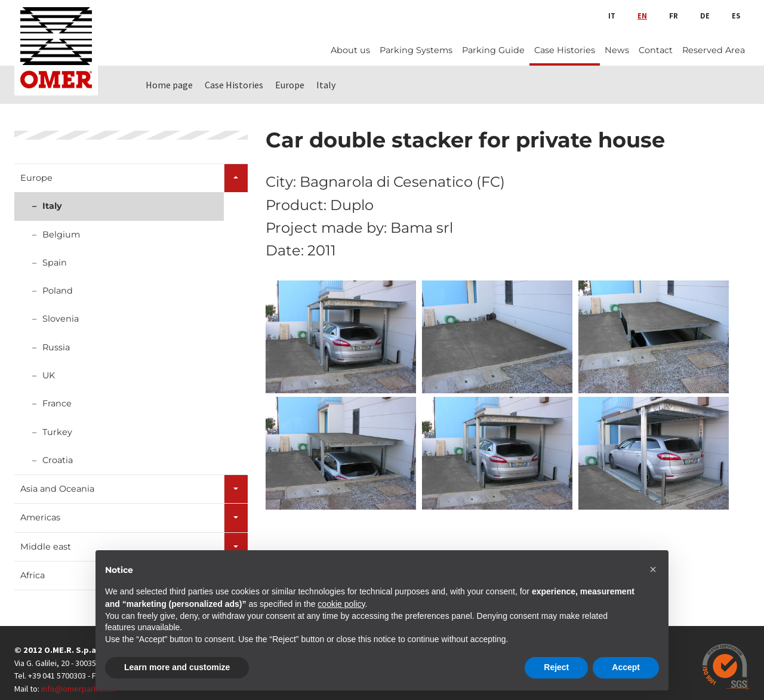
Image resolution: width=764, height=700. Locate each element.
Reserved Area (714, 50)
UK (49, 375)
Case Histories (565, 50)
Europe (36, 178)
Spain (55, 263)
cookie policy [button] (341, 604)
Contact (656, 50)
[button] (653, 569)
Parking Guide (493, 50)
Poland (58, 291)
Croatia (58, 460)
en (642, 16)
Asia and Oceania (57, 489)
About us (350, 50)
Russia (56, 347)
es (736, 16)
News (617, 50)
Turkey (57, 432)
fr (674, 16)
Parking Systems (416, 50)
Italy (52, 206)
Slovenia (61, 319)
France (57, 403)
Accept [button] (626, 667)
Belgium (61, 235)
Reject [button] (556, 667)
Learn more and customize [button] (177, 667)
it (612, 16)
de (705, 16)
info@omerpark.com (78, 689)
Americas (40, 517)
